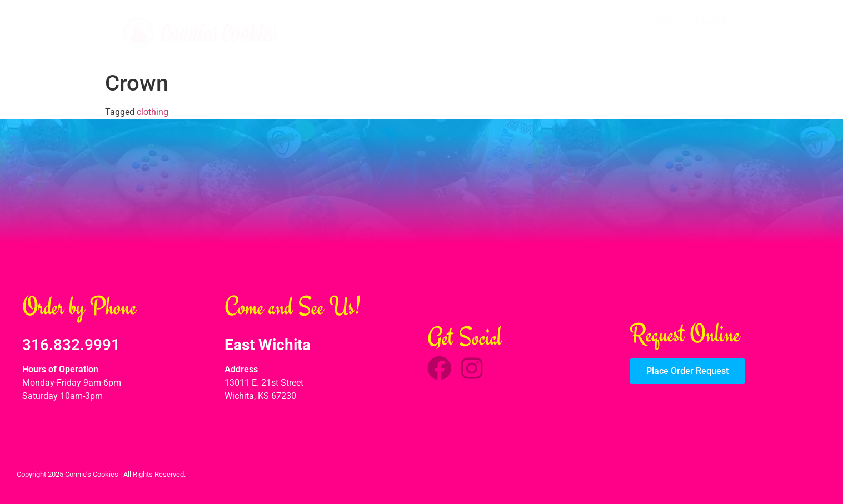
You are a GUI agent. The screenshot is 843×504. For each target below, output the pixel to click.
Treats (582, 37)
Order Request (695, 37)
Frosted (477, 37)
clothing (153, 112)
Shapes (631, 37)
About (669, 20)
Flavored (530, 37)
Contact (711, 20)
